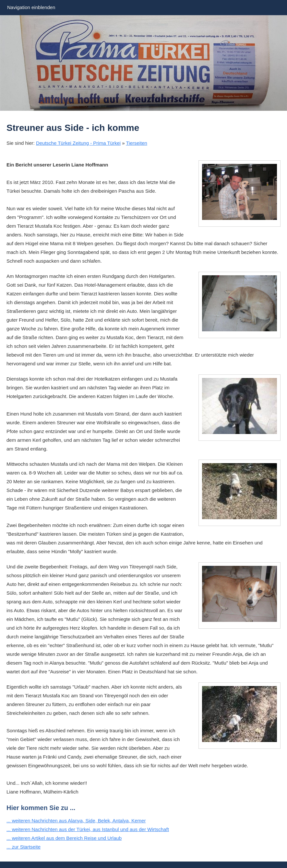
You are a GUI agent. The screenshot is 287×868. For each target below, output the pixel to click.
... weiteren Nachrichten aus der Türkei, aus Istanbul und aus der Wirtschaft (88, 829)
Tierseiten (137, 143)
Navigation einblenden (31, 7)
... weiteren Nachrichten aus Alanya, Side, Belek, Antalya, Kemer (76, 821)
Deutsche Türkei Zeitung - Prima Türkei (78, 143)
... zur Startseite (24, 847)
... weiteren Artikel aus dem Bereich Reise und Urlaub (64, 838)
